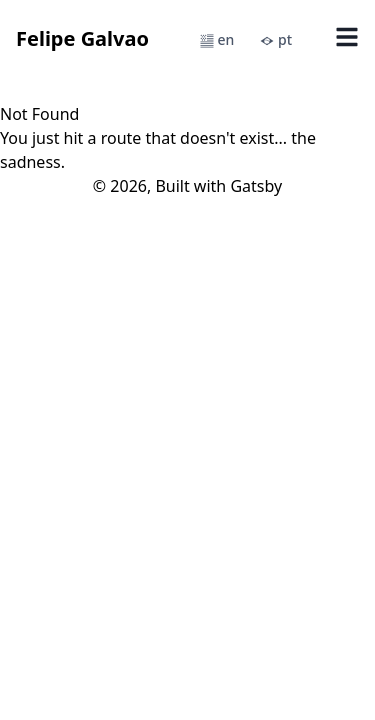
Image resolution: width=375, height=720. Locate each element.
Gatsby (256, 186)
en (217, 39)
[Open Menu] (347, 39)
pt (276, 39)
